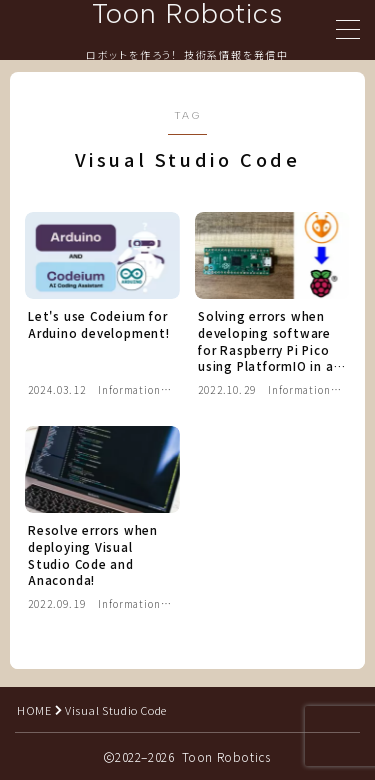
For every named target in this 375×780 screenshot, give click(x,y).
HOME (34, 710)
